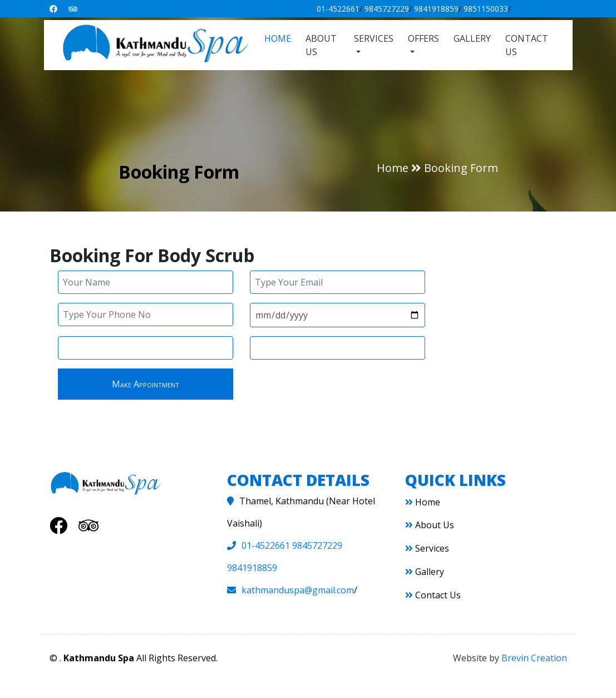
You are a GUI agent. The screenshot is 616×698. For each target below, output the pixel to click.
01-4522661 (338, 9)
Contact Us (527, 45)
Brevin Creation (534, 658)
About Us (321, 45)
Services (427, 548)
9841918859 (436, 9)
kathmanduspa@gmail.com (298, 590)
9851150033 (486, 9)
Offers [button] (423, 38)
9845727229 (387, 9)
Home (278, 38)
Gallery (472, 38)
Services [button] (374, 38)
